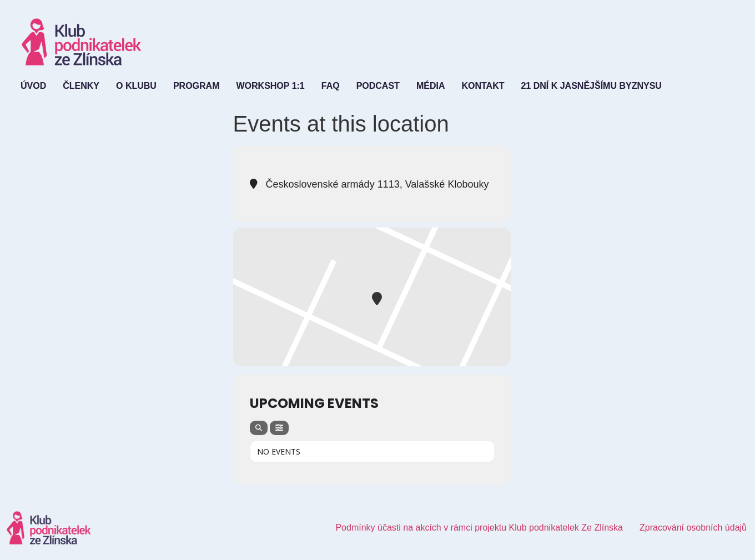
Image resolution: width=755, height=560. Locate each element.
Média (431, 86)
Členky (81, 86)
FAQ (331, 86)
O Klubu (136, 86)
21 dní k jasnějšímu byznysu (591, 86)
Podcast (378, 86)
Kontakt (483, 86)
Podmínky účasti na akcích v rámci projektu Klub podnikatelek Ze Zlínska (479, 528)
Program (197, 86)
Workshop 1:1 (270, 86)
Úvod (33, 86)
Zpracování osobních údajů (693, 528)
